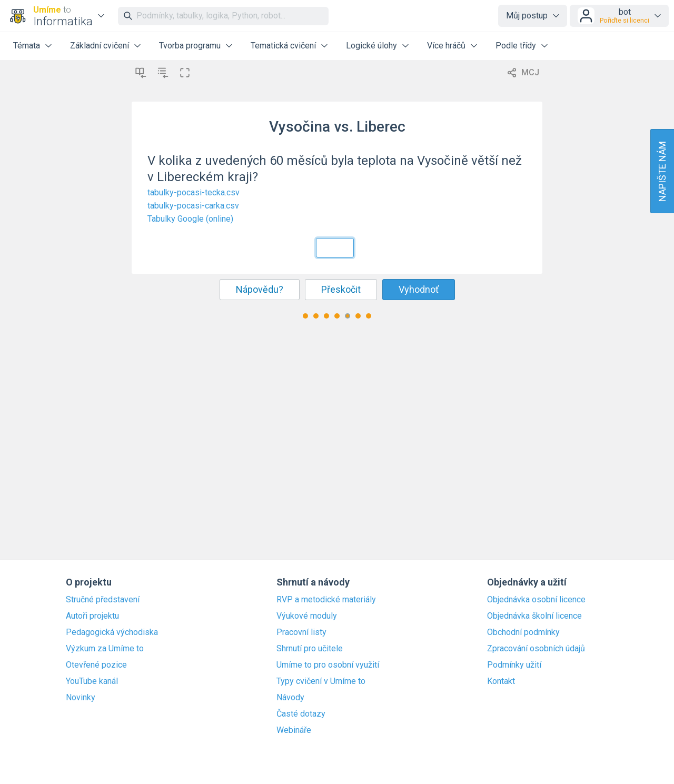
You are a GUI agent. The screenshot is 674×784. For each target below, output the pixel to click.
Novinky (81, 698)
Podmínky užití (514, 665)
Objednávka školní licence (534, 616)
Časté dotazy (301, 714)
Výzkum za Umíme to (105, 649)
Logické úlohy (371, 46)
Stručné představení (103, 600)
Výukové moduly (307, 616)
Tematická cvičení (283, 46)
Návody (290, 698)
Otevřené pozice (96, 665)
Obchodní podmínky (523, 632)
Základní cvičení (100, 46)
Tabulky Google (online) (190, 219)
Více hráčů (446, 46)
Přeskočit (341, 289)
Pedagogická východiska (112, 632)
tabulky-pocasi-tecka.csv (194, 192)
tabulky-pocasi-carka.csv (193, 206)
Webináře (294, 730)
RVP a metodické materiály (326, 600)
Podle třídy (516, 46)
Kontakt (501, 681)
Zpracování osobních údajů (536, 649)
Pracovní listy (301, 632)
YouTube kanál (92, 681)
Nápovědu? (260, 289)
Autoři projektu (92, 616)
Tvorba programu (190, 46)
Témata (27, 46)
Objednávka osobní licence (536, 600)
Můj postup (527, 16)
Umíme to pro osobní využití (328, 665)
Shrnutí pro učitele (310, 649)
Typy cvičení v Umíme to (321, 681)
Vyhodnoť (419, 289)
